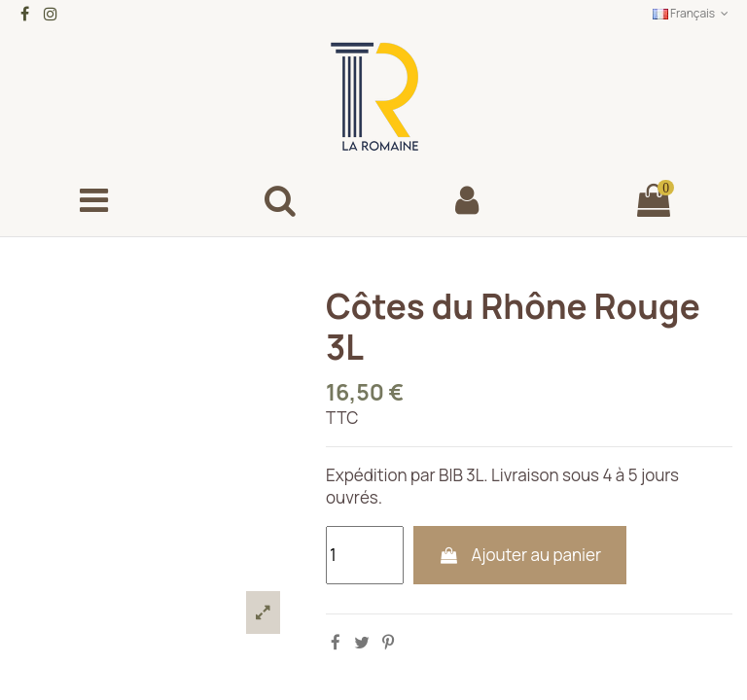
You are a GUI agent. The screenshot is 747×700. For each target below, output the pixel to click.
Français (693, 13)
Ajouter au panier (520, 555)
